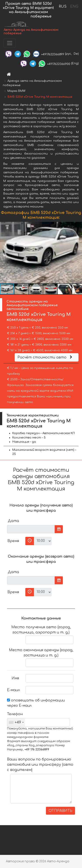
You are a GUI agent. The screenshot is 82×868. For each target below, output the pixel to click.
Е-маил (13, 690)
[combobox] (16, 722)
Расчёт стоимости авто (45, 357)
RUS (63, 7)
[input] (31, 529)
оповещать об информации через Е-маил (36, 703)
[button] (78, 252)
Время (13, 541)
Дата (13, 521)
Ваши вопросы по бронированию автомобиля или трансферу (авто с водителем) (40, 765)
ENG (74, 7)
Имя (15, 678)
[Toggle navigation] (10, 43)
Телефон (15, 714)
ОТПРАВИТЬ (60, 811)
